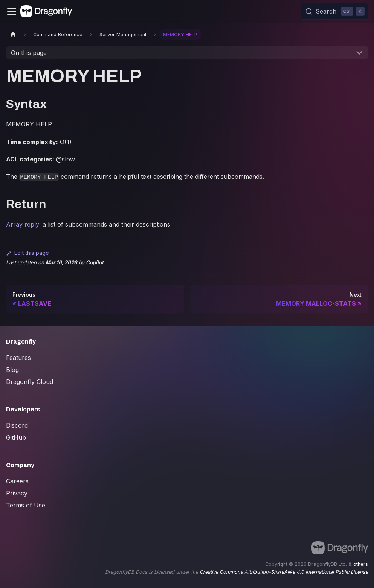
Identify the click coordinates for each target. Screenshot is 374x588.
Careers (17, 481)
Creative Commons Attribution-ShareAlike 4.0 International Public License (284, 572)
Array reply (23, 224)
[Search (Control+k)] (334, 11)
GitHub (16, 437)
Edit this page (27, 253)
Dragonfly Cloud (30, 382)
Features (18, 358)
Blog (12, 370)
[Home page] (13, 34)
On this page (29, 53)
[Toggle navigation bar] (12, 11)
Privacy (17, 493)
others (361, 564)
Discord (17, 425)
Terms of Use (26, 505)
